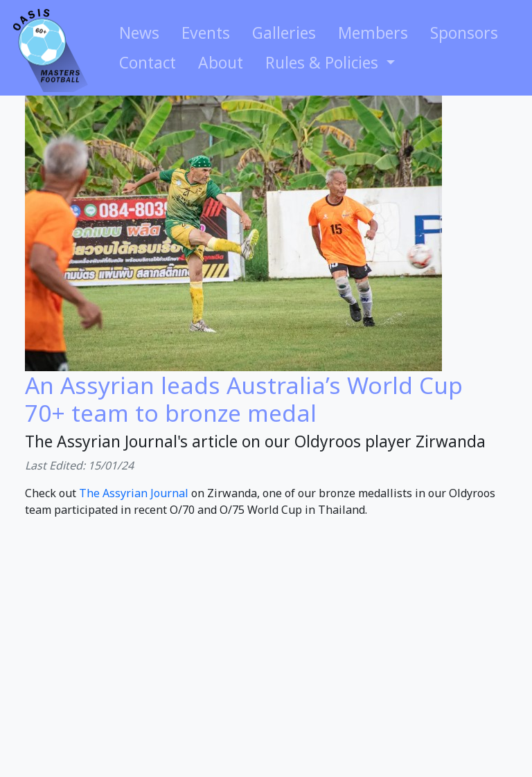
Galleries (284, 33)
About (221, 63)
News (139, 33)
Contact (148, 63)
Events (206, 33)
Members (373, 33)
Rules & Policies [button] (324, 63)
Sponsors (464, 33)
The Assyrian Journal (134, 493)
